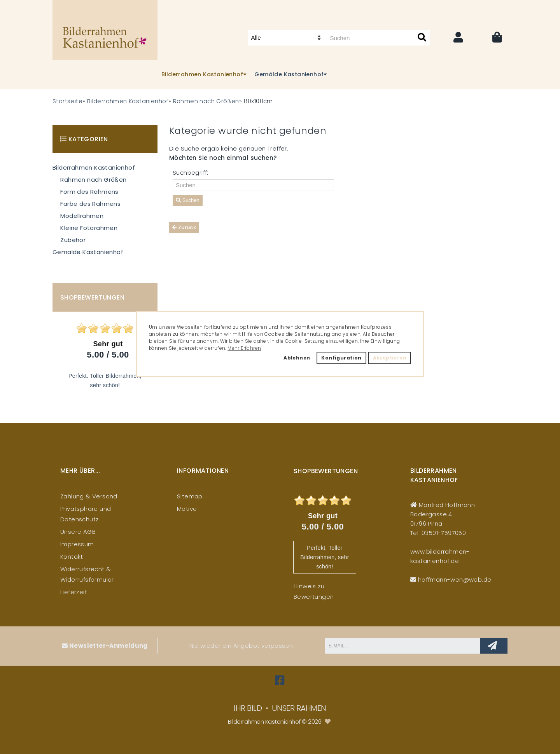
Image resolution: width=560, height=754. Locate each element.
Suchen (188, 200)
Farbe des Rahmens (90, 204)
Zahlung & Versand (89, 496)
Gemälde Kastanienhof (88, 252)
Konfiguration (341, 358)
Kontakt (72, 557)
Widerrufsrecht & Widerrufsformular (87, 574)
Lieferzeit (74, 592)
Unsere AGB (78, 532)
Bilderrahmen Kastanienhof (94, 167)
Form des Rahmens (89, 192)
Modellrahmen (82, 216)
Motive (187, 509)
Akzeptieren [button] (390, 358)
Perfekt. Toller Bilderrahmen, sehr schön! (325, 557)
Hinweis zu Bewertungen (314, 591)
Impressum (77, 544)
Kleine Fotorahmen (89, 228)
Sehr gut (108, 344)
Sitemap (190, 496)
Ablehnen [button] (297, 358)
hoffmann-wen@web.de (455, 580)
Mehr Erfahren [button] (244, 348)
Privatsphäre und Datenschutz (86, 514)
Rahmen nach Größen (93, 180)
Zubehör (73, 240)
